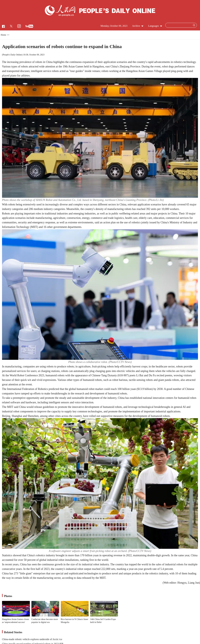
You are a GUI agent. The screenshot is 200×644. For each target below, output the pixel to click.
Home (3, 35)
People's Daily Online (12, 55)
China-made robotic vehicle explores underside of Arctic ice (32, 639)
